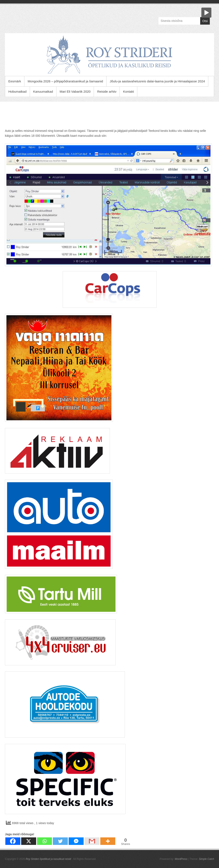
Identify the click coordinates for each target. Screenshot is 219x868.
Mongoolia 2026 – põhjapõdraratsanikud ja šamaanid (65, 81)
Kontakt (128, 91)
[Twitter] (60, 841)
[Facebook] (13, 841)
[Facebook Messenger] (76, 841)
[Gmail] (92, 841)
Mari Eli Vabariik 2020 (75, 91)
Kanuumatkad (43, 91)
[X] (29, 841)
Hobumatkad (17, 91)
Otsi (205, 21)
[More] (108, 841)
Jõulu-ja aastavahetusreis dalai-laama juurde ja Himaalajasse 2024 (157, 81)
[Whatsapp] (44, 841)
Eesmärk (15, 81)
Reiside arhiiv (107, 91)
